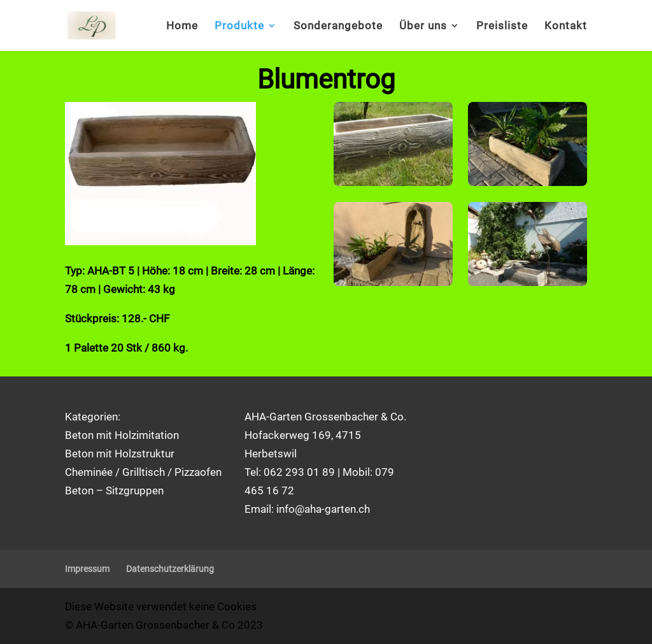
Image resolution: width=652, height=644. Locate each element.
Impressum (87, 569)
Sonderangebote (338, 26)
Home (182, 26)
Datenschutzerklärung (170, 569)
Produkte (239, 26)
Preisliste (502, 26)
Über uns (423, 26)
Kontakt (566, 26)
